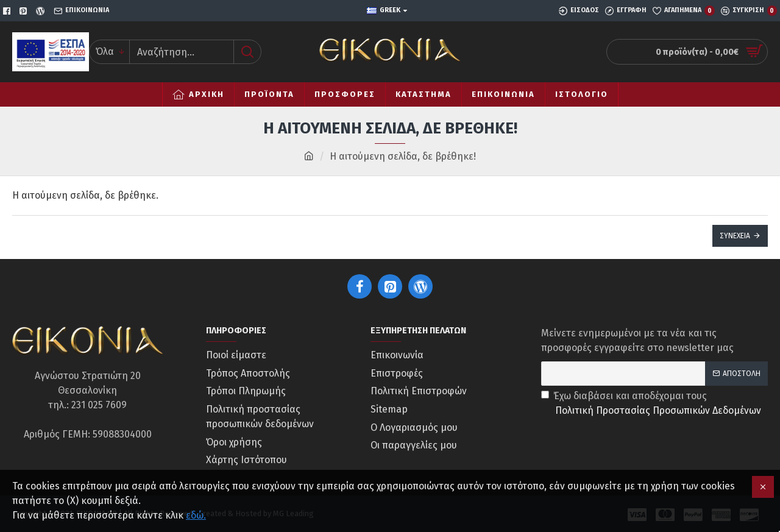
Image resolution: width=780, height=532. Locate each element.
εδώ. (196, 515)
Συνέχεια (735, 236)
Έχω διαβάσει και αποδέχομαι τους (652, 404)
